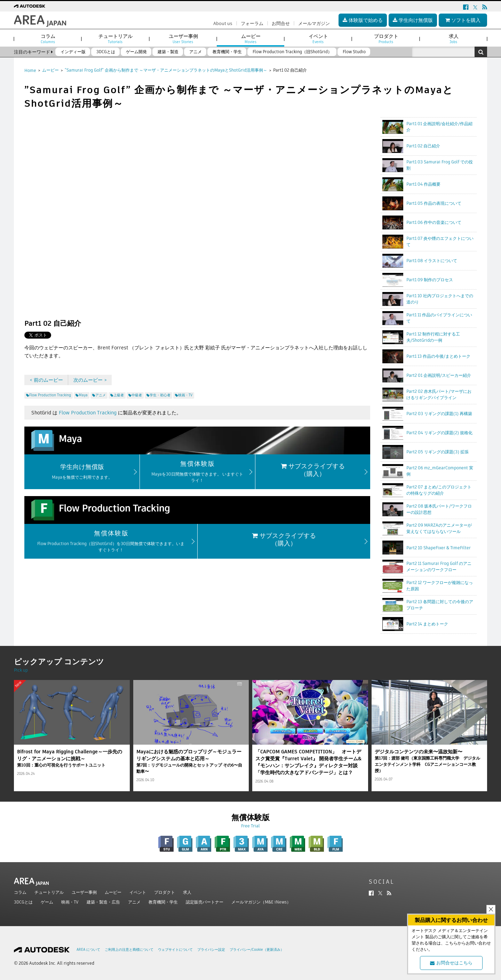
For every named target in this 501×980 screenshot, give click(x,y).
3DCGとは (23, 902)
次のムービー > (90, 380)
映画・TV (70, 902)
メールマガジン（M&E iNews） (261, 902)
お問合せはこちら (451, 963)
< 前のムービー (46, 380)
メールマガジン (314, 23)
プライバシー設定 (211, 950)
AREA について (88, 950)
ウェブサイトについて (175, 950)
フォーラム (252, 23)
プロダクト (165, 892)
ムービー (50, 70)
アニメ (134, 902)
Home (30, 70)
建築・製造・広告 (103, 902)
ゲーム (47, 902)
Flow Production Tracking (88, 413)
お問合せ (281, 23)
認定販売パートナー (205, 902)
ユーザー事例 (84, 892)
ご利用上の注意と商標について (129, 950)
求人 (187, 892)
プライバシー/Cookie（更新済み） (257, 950)
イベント (138, 892)
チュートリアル (49, 892)
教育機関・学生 (163, 902)
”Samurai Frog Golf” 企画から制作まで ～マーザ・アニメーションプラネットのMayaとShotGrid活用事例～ (166, 70)
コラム (20, 892)
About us (223, 23)
